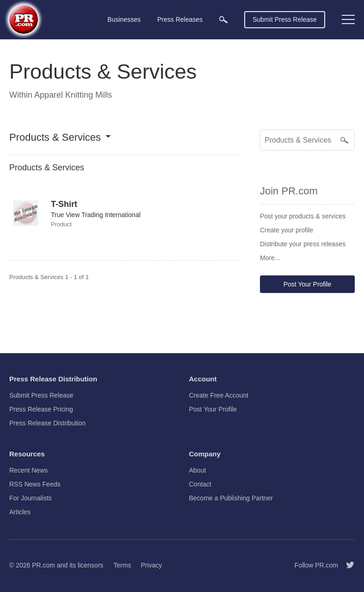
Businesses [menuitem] (124, 19)
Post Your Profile (308, 284)
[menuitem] (223, 20)
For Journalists (31, 498)
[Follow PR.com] (346, 565)
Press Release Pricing (41, 409)
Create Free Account (219, 395)
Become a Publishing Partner (231, 498)
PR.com (43, 565)
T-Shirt (64, 204)
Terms (122, 565)
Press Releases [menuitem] (180, 19)
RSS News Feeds (35, 484)
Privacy (151, 565)
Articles (20, 512)
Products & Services (55, 138)
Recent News (28, 470)
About (198, 470)
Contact (200, 484)
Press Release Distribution (47, 423)
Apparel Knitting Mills (73, 95)
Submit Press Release (285, 19)
